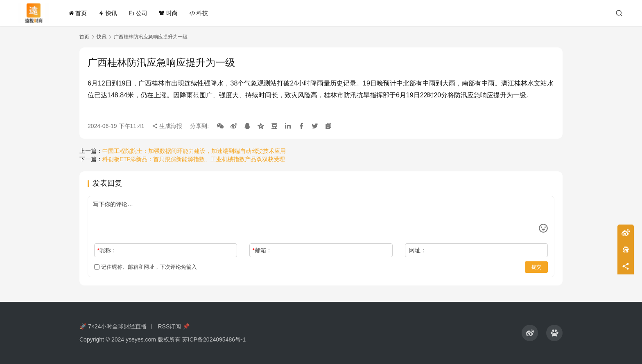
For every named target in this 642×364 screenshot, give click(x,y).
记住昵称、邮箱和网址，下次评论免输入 (146, 267)
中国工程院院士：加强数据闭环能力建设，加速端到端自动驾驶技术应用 (194, 151)
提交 (536, 267)
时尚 (168, 13)
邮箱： (262, 250)
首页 (78, 13)
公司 (138, 13)
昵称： (107, 250)
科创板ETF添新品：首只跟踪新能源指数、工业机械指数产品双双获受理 (194, 159)
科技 (199, 13)
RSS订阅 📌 (174, 326)
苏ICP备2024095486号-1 (214, 339)
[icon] (530, 333)
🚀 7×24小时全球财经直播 (113, 326)
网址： (418, 250)
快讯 (108, 13)
